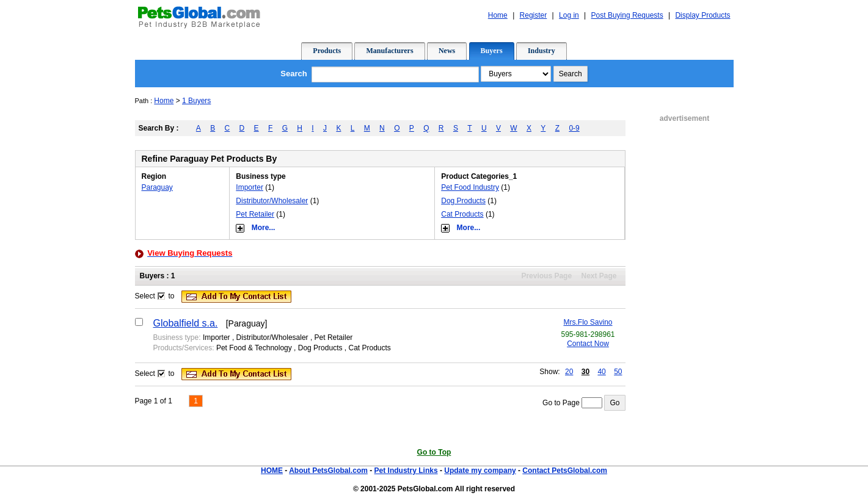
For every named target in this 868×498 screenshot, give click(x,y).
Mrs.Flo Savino (588, 322)
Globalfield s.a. (186, 323)
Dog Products (463, 201)
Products (327, 51)
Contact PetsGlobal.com (565, 471)
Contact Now (588, 344)
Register (534, 15)
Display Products (702, 15)
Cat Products (462, 214)
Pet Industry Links (406, 471)
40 (601, 372)
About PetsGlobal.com (328, 471)
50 (618, 372)
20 (569, 372)
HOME (272, 471)
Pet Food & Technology (254, 348)
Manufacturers (389, 51)
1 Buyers (196, 101)
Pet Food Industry (470, 187)
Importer (250, 187)
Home (498, 15)
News (447, 51)
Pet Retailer (255, 214)
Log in (569, 15)
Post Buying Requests (627, 15)
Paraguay (157, 187)
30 (585, 372)
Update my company (480, 471)
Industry (542, 51)
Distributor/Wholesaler (272, 201)
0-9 (574, 128)
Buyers (492, 51)
